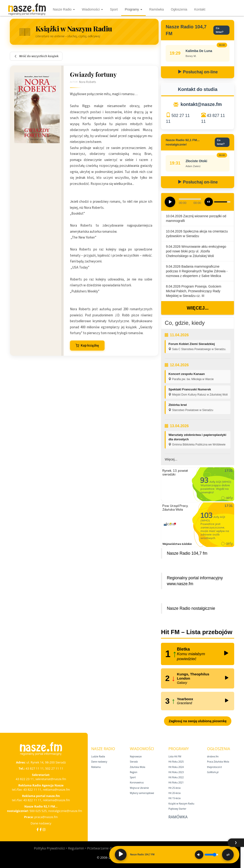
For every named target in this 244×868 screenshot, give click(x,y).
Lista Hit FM (175, 756)
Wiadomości (92, 9)
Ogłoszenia (179, 9)
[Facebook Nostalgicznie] (41, 829)
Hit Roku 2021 (176, 782)
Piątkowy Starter (177, 809)
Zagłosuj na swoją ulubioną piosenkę (198, 721)
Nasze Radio (64, 9)
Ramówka (157, 9)
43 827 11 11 (35, 768)
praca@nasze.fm (46, 817)
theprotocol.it (214, 767)
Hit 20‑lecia (175, 793)
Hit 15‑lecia (175, 798)
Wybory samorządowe (142, 793)
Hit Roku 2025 (176, 762)
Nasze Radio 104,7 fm (187, 553)
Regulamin (76, 848)
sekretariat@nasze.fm (51, 779)
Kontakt (200, 9)
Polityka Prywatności (49, 848)
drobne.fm (213, 756)
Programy (133, 9)
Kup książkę (87, 346)
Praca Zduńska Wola (218, 762)
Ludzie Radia (98, 756)
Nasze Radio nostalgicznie (191, 608)
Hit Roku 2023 (176, 772)
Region (134, 772)
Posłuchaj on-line (198, 72)
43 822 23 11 (25, 779)
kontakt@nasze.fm (201, 104)
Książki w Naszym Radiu (181, 804)
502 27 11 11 (54, 768)
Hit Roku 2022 (176, 777)
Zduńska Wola (138, 767)
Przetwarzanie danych (104, 848)
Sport (114, 9)
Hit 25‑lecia (175, 788)
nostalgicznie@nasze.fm (65, 811)
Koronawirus (137, 782)
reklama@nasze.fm (56, 789)
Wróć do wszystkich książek (36, 56)
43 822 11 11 (32, 789)
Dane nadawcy (41, 823)
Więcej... (198, 308)
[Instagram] (44, 829)
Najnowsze (136, 756)
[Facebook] (38, 829)
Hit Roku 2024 (176, 767)
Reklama (96, 767)
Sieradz (134, 762)
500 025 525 (38, 811)
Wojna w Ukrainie (139, 788)
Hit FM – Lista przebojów (197, 632)
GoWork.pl (213, 772)
